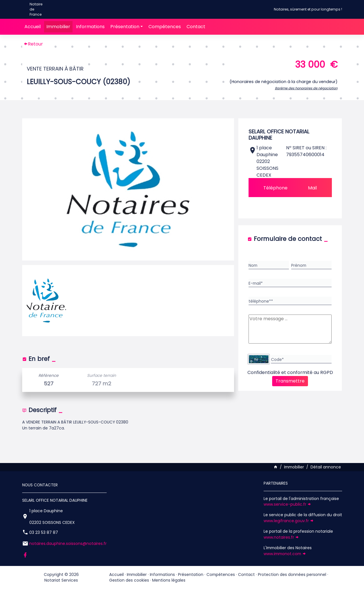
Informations (90, 27)
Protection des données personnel (292, 574)
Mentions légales (169, 580)
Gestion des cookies (129, 580)
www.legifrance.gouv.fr (289, 521)
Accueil (33, 27)
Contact (196, 27)
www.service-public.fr (288, 504)
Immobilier (58, 27)
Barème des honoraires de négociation (306, 88)
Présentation (191, 574)
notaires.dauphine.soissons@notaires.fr (68, 543)
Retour (33, 44)
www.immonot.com (285, 554)
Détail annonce (326, 467)
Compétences (165, 27)
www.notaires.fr (281, 537)
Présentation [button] (125, 27)
